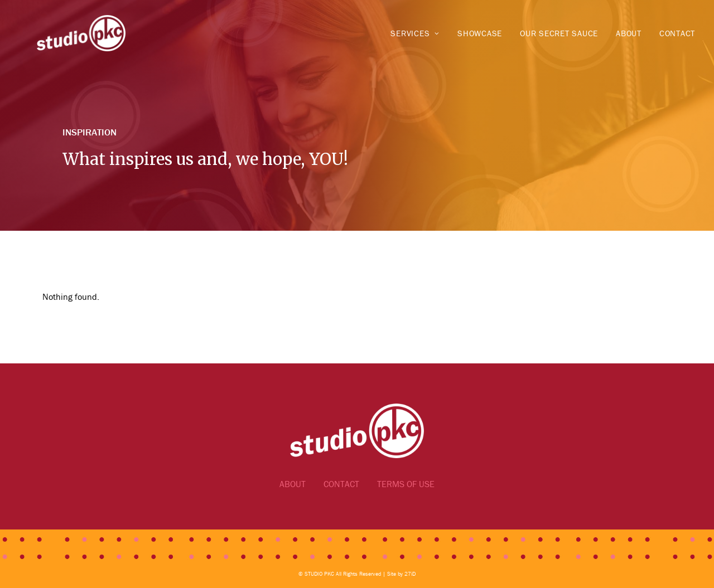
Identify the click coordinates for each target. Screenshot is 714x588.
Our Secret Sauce (559, 33)
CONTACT (341, 484)
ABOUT (293, 484)
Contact (677, 33)
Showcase (480, 33)
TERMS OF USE (406, 484)
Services (415, 33)
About (629, 33)
